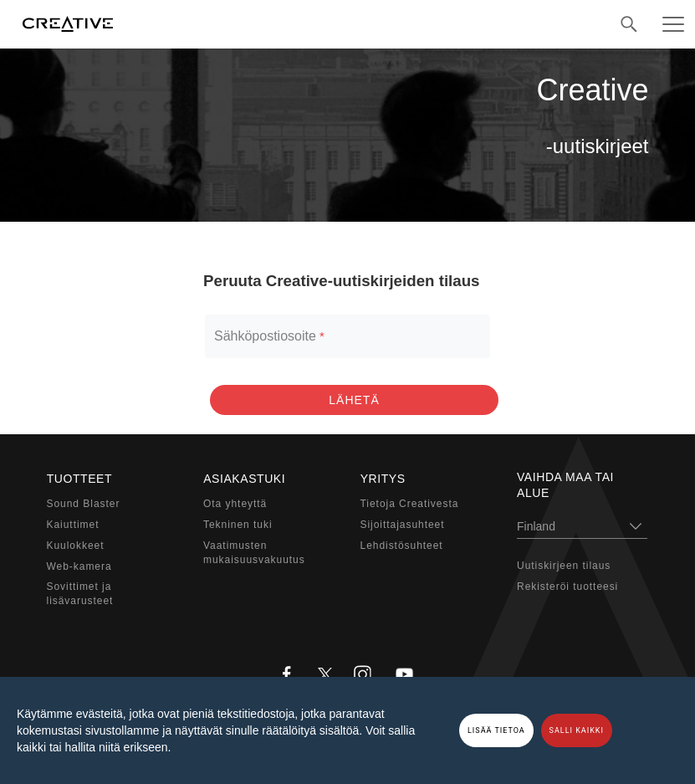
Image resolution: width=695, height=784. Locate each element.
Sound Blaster (84, 504)
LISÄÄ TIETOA (496, 730)
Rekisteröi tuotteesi (567, 587)
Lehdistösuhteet (402, 546)
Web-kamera (79, 566)
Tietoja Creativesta (410, 504)
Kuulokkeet (76, 546)
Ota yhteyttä (235, 504)
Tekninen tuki (238, 525)
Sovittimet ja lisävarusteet (80, 594)
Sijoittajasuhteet (403, 525)
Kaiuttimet (73, 525)
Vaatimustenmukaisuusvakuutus (254, 553)
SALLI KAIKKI (577, 730)
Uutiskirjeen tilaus (564, 566)
